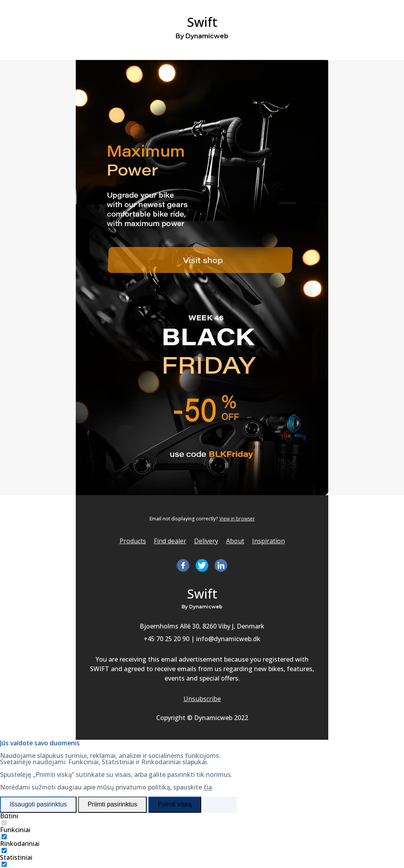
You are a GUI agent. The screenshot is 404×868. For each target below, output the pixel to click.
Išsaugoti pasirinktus (38, 804)
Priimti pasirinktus (112, 804)
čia (208, 787)
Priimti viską (175, 804)
